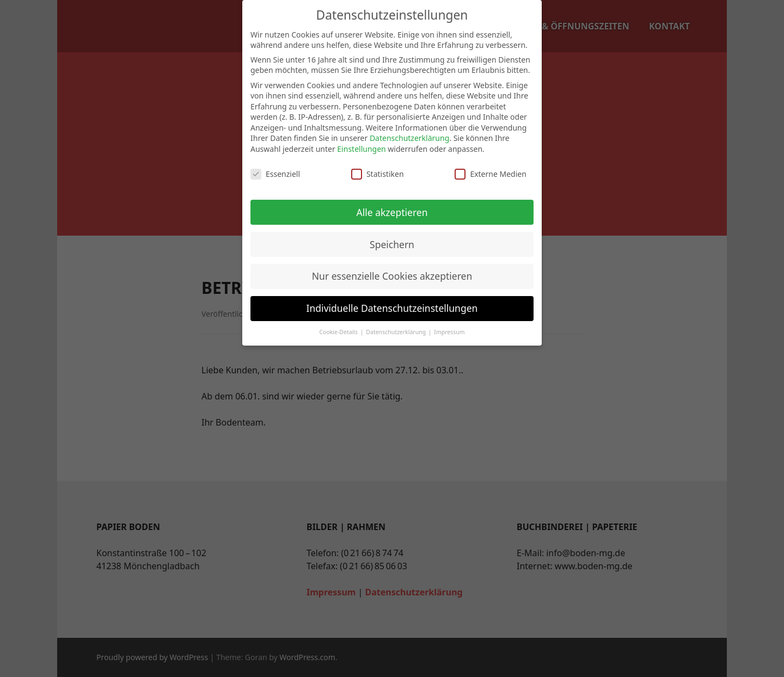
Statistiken (378, 174)
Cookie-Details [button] (339, 332)
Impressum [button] (449, 332)
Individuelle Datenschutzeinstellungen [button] (392, 308)
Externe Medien (490, 174)
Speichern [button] (392, 244)
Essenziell (275, 174)
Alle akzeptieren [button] (392, 212)
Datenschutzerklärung (409, 138)
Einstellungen (361, 149)
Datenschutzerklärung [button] (397, 332)
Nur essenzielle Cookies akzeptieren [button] (392, 276)
